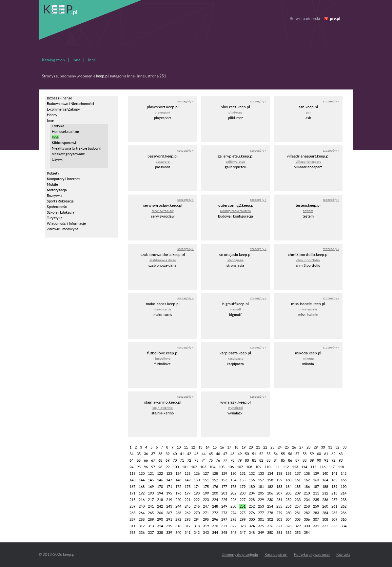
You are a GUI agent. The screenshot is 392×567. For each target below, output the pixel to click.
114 (304, 467)
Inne (76, 60)
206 (270, 493)
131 (243, 473)
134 (270, 473)
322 (233, 526)
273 (224, 513)
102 (194, 467)
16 (222, 447)
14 (207, 447)
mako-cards (163, 309)
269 (187, 513)
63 (341, 454)
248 (215, 506)
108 (249, 467)
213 (334, 493)
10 (179, 447)
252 (252, 506)
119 (132, 473)
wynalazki (235, 408)
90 (319, 460)
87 (297, 460)
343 (206, 533)
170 (160, 487)
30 (323, 447)
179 (243, 487)
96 (146, 467)
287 (132, 519)
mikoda (308, 358)
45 (211, 454)
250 (233, 506)
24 (280, 447)
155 (243, 480)
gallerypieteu (235, 162)
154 (233, 480)
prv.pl (335, 19)
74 (204, 460)
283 (316, 513)
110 (267, 467)
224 (215, 500)
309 (334, 519)
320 (215, 526)
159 (279, 480)
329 (298, 526)
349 (261, 533)
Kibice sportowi (64, 143)
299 (243, 519)
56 (290, 454)
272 (215, 513)
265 (151, 513)
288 (142, 519)
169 (151, 487)
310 (343, 519)
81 (254, 460)
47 (225, 454)
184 (288, 487)
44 (204, 454)
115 (313, 467)
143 (132, 480)
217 (151, 500)
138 (307, 473)
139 (316, 473)
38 (160, 454)
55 (283, 454)
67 (153, 460)
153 (224, 480)
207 (279, 493)
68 (160, 460)
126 (197, 473)
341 (187, 533)
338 (160, 533)
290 (160, 519)
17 (229, 447)
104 (212, 467)
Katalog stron (53, 60)
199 (206, 493)
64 (131, 460)
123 (169, 473)
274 (233, 513)
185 (298, 487)
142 (343, 473)
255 (279, 506)
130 (233, 473)
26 (294, 447)
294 (197, 519)
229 (261, 500)
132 (252, 473)
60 (319, 454)
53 (268, 454)
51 (254, 454)
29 (316, 447)
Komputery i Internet (63, 179)
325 (261, 526)
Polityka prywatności (312, 554)
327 (279, 526)
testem (308, 211)
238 (343, 500)
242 (160, 506)
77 (225, 460)
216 (142, 500)
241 (151, 506)
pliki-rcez (235, 112)
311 (132, 526)
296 (215, 519)
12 (193, 447)
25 (287, 447)
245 (187, 506)
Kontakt (343, 554)
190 (343, 487)
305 (298, 519)
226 (233, 500)
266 (160, 513)
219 (169, 500)
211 (316, 493)
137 (298, 473)
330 (307, 526)
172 (178, 487)
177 (224, 487)
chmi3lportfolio (308, 260)
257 (298, 506)
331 (316, 526)
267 (169, 513)
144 (142, 480)
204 (252, 493)
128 (215, 473)
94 (131, 467)
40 (175, 454)
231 (279, 500)
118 (341, 467)
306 (307, 519)
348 (252, 533)
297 (224, 519)
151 (206, 480)
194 (160, 493)
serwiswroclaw (163, 211)
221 (187, 500)
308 (325, 519)
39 (167, 454)
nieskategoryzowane (68, 154)
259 (316, 506)
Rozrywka (55, 196)
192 (142, 493)
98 (160, 467)
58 (304, 454)
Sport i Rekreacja (60, 201)
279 (279, 513)
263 (132, 513)
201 (224, 493)
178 (233, 487)
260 (325, 506)
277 (261, 513)
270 (197, 513)
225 (224, 500)
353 (298, 533)
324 (252, 526)
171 (169, 487)
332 (325, 526)
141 (334, 473)
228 (252, 500)
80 (247, 460)
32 (337, 447)
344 (215, 533)
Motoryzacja (57, 190)
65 (139, 460)
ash (308, 112)
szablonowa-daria (163, 260)
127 (206, 473)
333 (334, 526)
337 (151, 533)
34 (131, 454)
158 (270, 480)
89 (312, 460)
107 (240, 467)
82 (261, 460)
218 (160, 500)
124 (178, 473)
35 (139, 454)
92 (333, 460)
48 (232, 454)
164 (325, 480)
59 (312, 454)
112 (286, 467)
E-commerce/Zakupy (63, 109)
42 (189, 454)
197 (187, 493)
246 (197, 506)
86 (290, 460)
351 (279, 533)
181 (261, 487)
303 (279, 519)
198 (197, 493)
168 (142, 487)
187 (316, 487)
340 (178, 533)
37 (153, 454)
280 (288, 513)
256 (288, 506)
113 (295, 467)
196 (178, 493)
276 (252, 513)
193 (151, 493)
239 (132, 506)
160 (288, 480)
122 (160, 473)
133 (261, 473)
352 (288, 533)
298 (233, 519)
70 (175, 460)
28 (308, 447)
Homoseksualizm (65, 132)
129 (224, 473)
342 (197, 533)
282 (307, 513)
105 (222, 467)
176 (215, 487)
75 (211, 460)
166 (343, 480)
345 (224, 533)
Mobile (52, 184)
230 (270, 500)
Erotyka (58, 126)
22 (265, 447)
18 (236, 447)
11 (186, 447)
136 (288, 473)
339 (169, 533)
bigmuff (235, 309)
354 (307, 533)
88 (304, 460)
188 (325, 487)
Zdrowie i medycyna (63, 229)
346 (233, 533)
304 (288, 519)
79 (240, 460)
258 (307, 506)
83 (268, 460)
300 (252, 519)
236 (325, 500)
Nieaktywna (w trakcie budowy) (77, 148)
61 (326, 454)
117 (332, 467)
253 (261, 506)
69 (167, 460)
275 (243, 513)
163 (316, 480)
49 (240, 454)
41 (182, 454)
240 (142, 506)
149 (187, 480)
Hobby (52, 115)
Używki (58, 159)
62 (333, 454)
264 (142, 513)
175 (206, 487)
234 (307, 500)
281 (298, 513)
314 (160, 526)
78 (232, 460)
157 (261, 480)
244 (178, 506)
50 (247, 454)
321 (224, 526)
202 (233, 493)
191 (132, 493)
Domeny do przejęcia (240, 554)
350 (270, 533)
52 (261, 454)
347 (243, 533)
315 (169, 526)
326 (270, 526)
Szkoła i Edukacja (61, 212)
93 (341, 460)
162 (307, 480)
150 (197, 480)
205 (261, 493)
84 (276, 460)
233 (298, 500)
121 (151, 473)
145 (151, 480)
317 (187, 526)
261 (334, 506)
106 (231, 467)
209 (298, 493)
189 (334, 487)
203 (243, 493)
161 (298, 480)
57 (297, 454)
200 (215, 493)
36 (146, 454)
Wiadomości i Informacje (66, 223)
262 (343, 506)
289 (151, 519)
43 (196, 454)
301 (261, 519)
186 (307, 487)
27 (301, 447)
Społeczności (57, 207)
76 (218, 460)
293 (187, 519)
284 (325, 513)
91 (326, 460)
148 (178, 480)
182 (270, 487)
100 (176, 467)
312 (142, 526)
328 (288, 526)
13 (200, 447)
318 (197, 526)
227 (243, 500)
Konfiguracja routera (235, 211)
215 (132, 500)
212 (325, 493)
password (163, 162)
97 (153, 467)
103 (203, 467)
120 (142, 473)
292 (178, 519)
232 (288, 500)
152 (215, 480)
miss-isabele (308, 309)
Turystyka (55, 218)
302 (270, 519)
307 (316, 519)
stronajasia (235, 260)
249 (224, 506)
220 (178, 500)
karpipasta (235, 358)
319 (206, 526)
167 (132, 487)
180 (252, 487)
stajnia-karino (163, 408)
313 (151, 526)
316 (178, 526)
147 (169, 480)
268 (178, 513)
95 (139, 467)
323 (243, 526)
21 (258, 447)
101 (185, 467)
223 (206, 500)
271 (206, 513)
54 (276, 454)
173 (187, 487)
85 (283, 460)
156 (252, 480)
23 (272, 447)
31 (330, 447)
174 (197, 487)
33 (344, 447)
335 (132, 533)
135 (279, 473)
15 (215, 447)
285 (334, 513)
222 (197, 500)
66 (146, 460)
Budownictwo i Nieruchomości (70, 104)
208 (288, 493)
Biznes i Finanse (59, 98)
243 (169, 506)
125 (187, 473)
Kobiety (53, 173)
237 (334, 500)
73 (196, 460)
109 (258, 467)
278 (270, 513)
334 (343, 526)
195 (169, 493)
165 (334, 480)
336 (142, 533)
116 (323, 467)
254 (270, 506)
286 (343, 513)
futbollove (163, 358)
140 (325, 473)
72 (189, 460)
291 (169, 519)
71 (182, 460)
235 (316, 500)
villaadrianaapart (308, 162)
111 (277, 467)
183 (279, 487)
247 (206, 506)
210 (307, 493)
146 (160, 480)
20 (251, 447)
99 (167, 467)
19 (244, 447)
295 (206, 519)
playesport (163, 112)
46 (218, 454)
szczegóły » (186, 101)
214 (343, 493)
